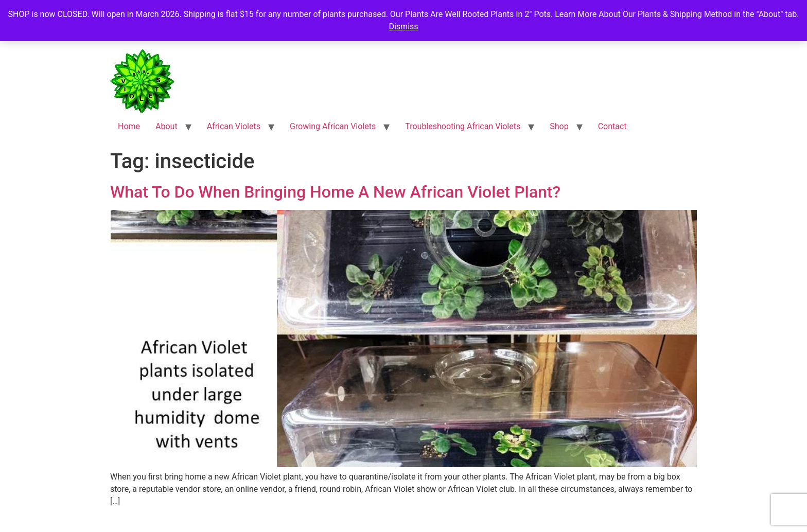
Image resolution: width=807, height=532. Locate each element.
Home (129, 126)
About (166, 126)
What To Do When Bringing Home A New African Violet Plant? (335, 192)
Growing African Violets (333, 126)
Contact (612, 126)
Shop (559, 126)
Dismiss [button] (403, 26)
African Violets (234, 126)
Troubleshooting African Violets (463, 126)
